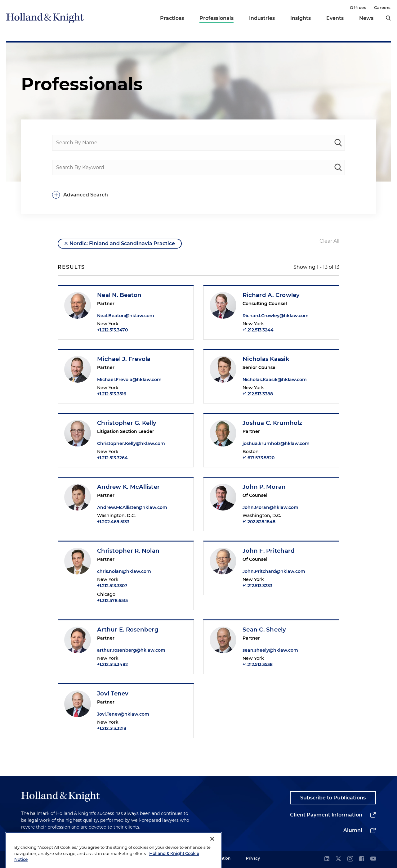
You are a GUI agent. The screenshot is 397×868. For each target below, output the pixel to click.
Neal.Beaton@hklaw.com (126, 316)
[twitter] (338, 859)
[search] (388, 18)
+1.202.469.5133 (113, 522)
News (366, 18)
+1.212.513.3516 (112, 394)
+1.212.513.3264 (112, 458)
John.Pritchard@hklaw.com (274, 571)
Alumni (353, 830)
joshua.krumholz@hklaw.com (276, 443)
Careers (382, 7)
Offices (358, 7)
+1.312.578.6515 (112, 600)
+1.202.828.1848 (259, 522)
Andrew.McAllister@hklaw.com (132, 507)
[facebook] (362, 859)
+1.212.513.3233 (257, 586)
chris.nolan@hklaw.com (124, 571)
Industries (262, 18)
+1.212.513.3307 (112, 586)
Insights (301, 18)
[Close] (212, 855)
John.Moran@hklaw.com (270, 507)
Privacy (253, 858)
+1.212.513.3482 (112, 664)
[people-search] (338, 143)
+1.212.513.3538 (258, 664)
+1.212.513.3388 (258, 394)
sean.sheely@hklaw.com (270, 650)
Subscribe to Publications (333, 798)
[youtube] (373, 859)
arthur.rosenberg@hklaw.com (131, 650)
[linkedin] (327, 859)
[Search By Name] (198, 143)
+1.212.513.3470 (112, 330)
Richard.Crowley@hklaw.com (276, 316)
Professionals (216, 18)
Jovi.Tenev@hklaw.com (123, 714)
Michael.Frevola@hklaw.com (129, 380)
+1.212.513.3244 (258, 330)
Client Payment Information (326, 815)
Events (335, 18)
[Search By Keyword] (198, 168)
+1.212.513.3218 (112, 728)
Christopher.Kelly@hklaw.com (131, 443)
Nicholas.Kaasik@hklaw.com (275, 380)
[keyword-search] (338, 168)
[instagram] (350, 859)
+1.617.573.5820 (259, 458)
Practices (172, 18)
